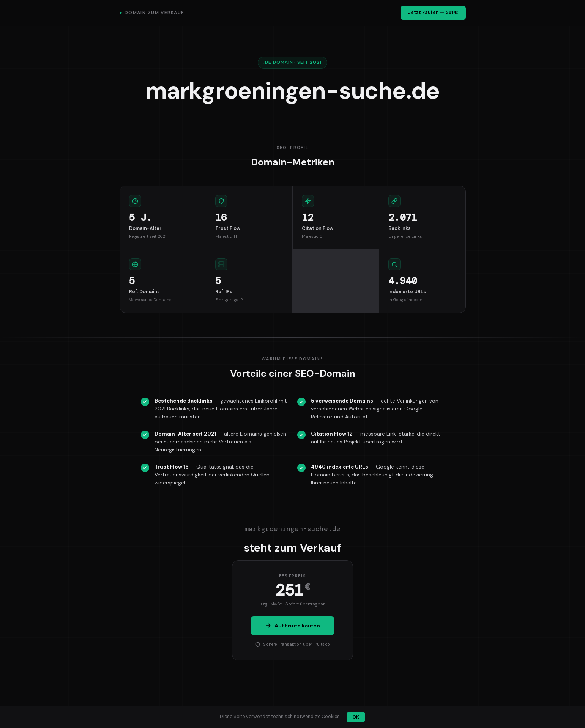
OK (356, 717)
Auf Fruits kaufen (293, 626)
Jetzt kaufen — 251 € (433, 13)
